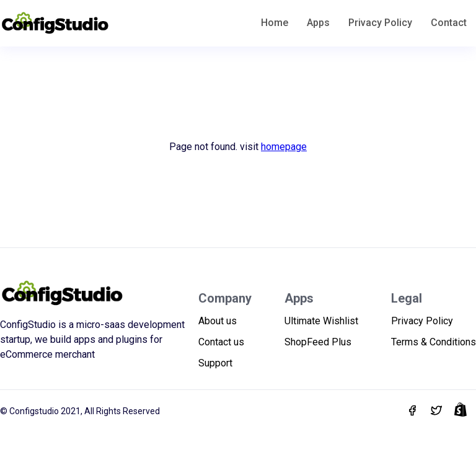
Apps (318, 23)
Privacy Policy (380, 23)
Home (275, 23)
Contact (449, 23)
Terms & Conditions (434, 342)
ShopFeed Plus (318, 342)
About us (218, 321)
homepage (284, 147)
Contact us (221, 342)
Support (215, 363)
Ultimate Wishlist (321, 321)
